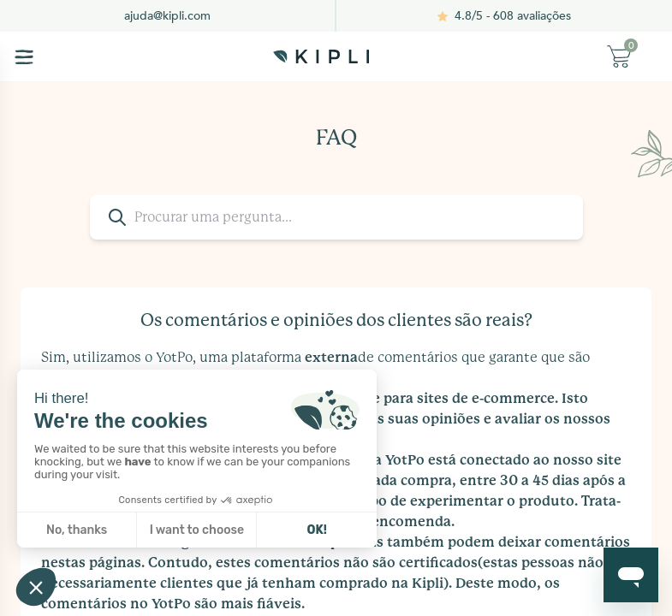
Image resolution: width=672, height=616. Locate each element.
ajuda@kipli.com (167, 16)
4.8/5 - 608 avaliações (513, 16)
